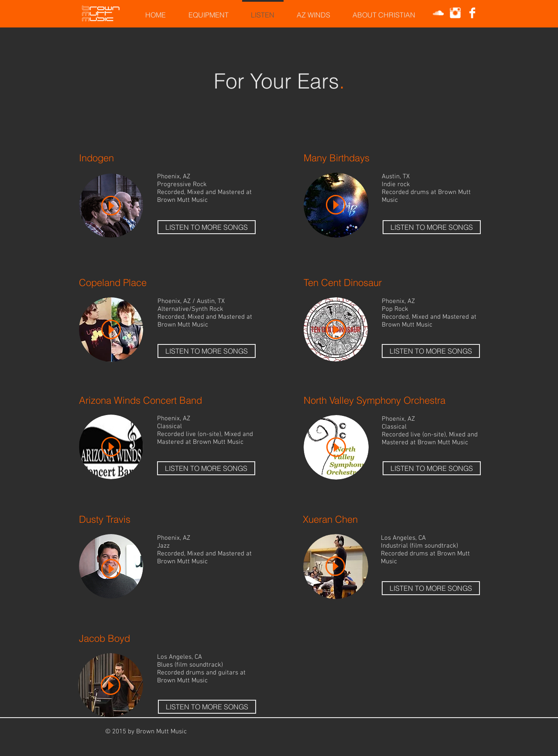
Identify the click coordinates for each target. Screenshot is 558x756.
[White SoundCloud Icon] (438, 13)
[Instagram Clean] (455, 13)
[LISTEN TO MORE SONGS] (207, 227)
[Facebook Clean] (472, 13)
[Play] (111, 206)
